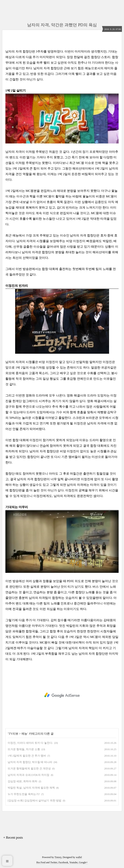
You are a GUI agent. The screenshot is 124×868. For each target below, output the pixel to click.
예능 (24, 734)
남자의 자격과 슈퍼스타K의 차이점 (29, 775)
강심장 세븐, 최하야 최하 (22, 781)
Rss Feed (41, 862)
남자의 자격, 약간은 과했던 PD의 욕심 (62, 25)
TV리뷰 (13, 734)
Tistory (58, 857)
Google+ (83, 862)
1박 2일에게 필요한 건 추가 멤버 (27, 756)
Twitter (54, 862)
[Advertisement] (62, 695)
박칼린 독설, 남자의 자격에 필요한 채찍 (31, 788)
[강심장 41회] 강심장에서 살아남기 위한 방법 (35, 801)
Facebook (63, 862)
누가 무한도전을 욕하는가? (24, 794)
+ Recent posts (13, 838)
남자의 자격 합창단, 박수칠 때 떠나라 (30, 762)
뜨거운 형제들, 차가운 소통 (24, 749)
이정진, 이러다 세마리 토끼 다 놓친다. (30, 743)
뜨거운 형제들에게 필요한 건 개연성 (29, 768)
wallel (79, 857)
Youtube (73, 862)
